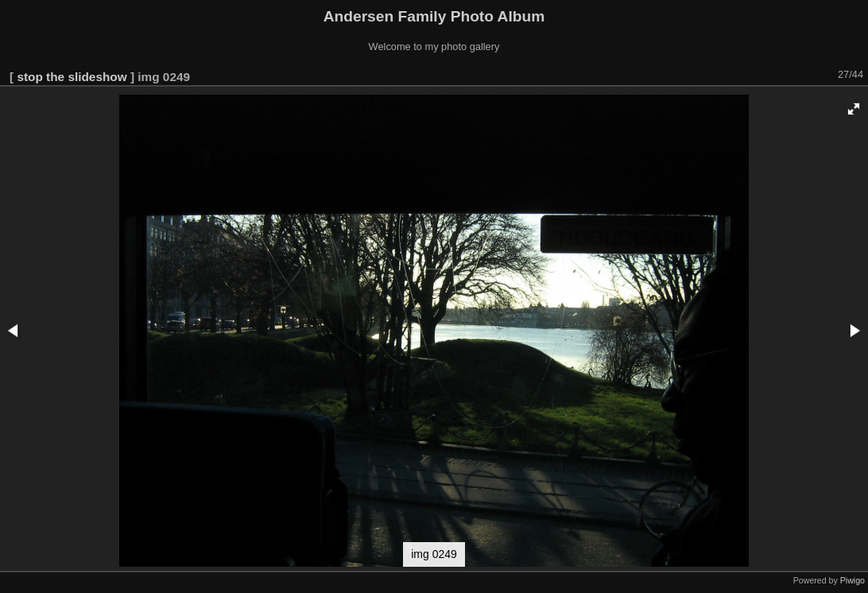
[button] (854, 109)
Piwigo (852, 580)
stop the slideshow (72, 77)
